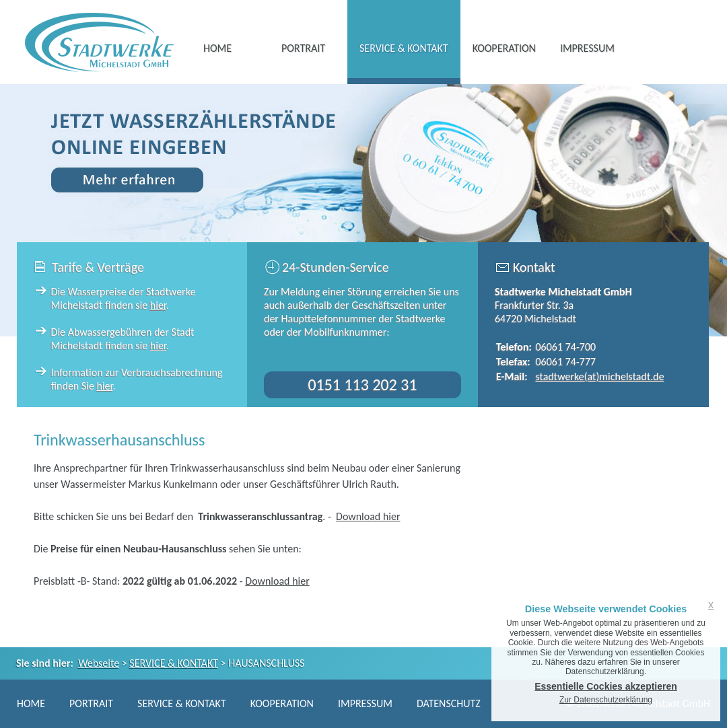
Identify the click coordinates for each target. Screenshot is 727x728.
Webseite (99, 663)
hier (158, 305)
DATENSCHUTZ (449, 703)
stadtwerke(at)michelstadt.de (600, 376)
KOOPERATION (504, 48)
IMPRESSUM (587, 48)
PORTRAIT (303, 48)
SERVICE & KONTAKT (404, 48)
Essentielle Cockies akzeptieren (606, 686)
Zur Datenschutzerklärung (606, 700)
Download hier (368, 516)
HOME (217, 48)
